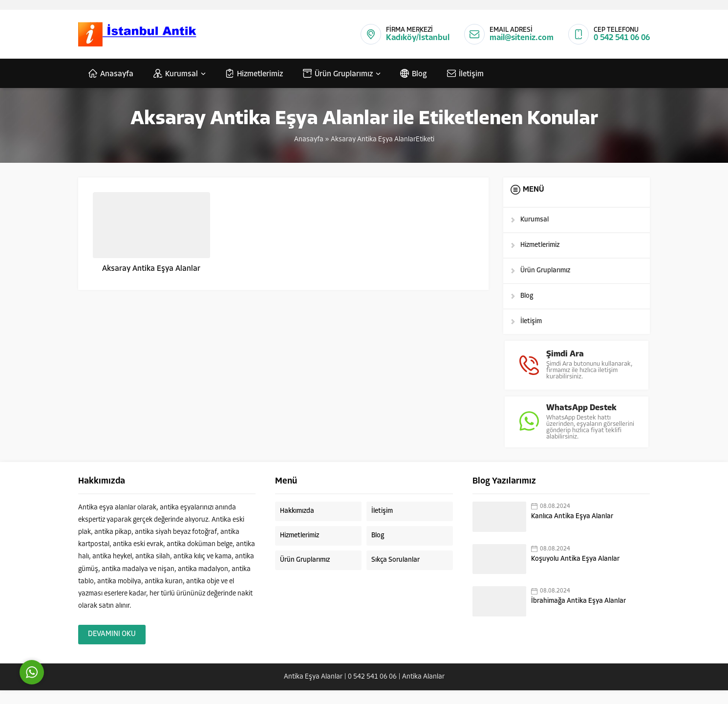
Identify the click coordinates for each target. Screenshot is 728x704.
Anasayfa (309, 140)
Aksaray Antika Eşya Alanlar (151, 269)
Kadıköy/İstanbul (418, 38)
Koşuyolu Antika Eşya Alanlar (575, 573)
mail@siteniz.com (522, 38)
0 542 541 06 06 (622, 38)
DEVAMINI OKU (112, 648)
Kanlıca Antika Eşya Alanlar (572, 530)
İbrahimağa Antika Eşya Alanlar (578, 615)
